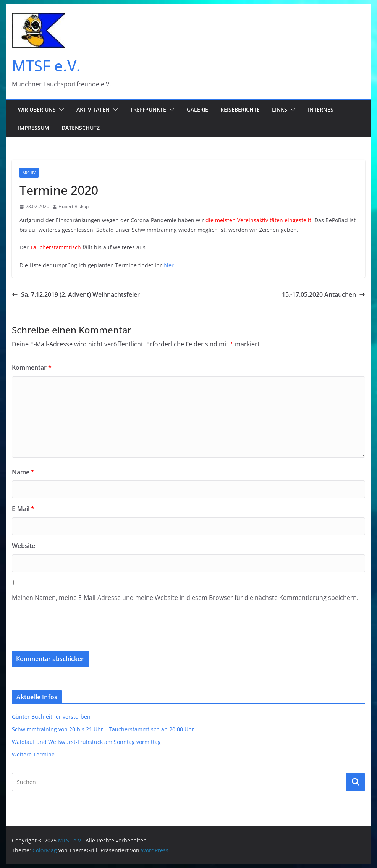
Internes (321, 109)
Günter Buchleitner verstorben (51, 717)
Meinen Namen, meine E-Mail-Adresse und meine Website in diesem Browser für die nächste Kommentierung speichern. (185, 598)
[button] (60, 110)
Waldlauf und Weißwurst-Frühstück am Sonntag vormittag (86, 742)
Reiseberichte (240, 109)
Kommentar (32, 367)
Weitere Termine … (36, 754)
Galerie (197, 109)
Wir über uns (37, 109)
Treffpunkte (148, 109)
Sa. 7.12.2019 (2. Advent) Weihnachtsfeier (76, 294)
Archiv (29, 173)
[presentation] (64, 632)
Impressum (34, 128)
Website (23, 546)
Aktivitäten (93, 109)
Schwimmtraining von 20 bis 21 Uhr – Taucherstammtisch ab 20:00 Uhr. (104, 729)
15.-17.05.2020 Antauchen (324, 294)
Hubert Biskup (74, 206)
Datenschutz (81, 128)
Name (23, 472)
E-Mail (23, 509)
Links (280, 109)
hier (169, 265)
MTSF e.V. (46, 65)
